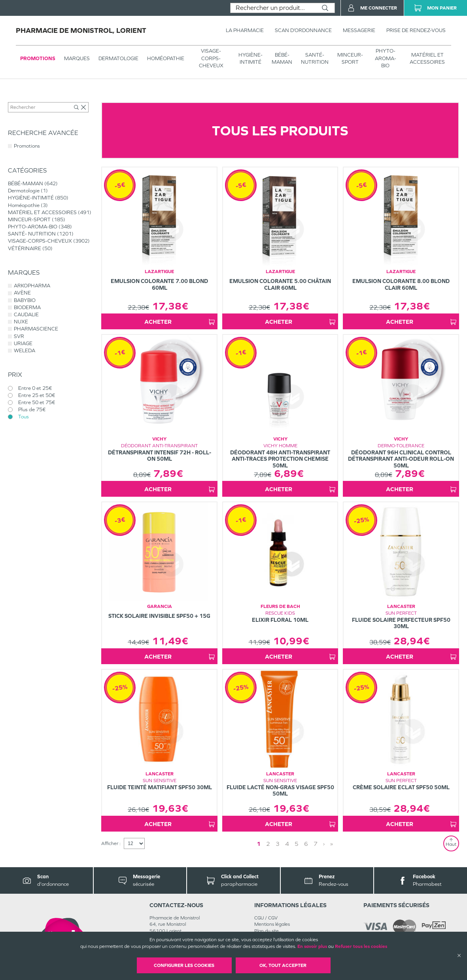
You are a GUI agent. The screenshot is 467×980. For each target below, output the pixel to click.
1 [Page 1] (259, 844)
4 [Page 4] (287, 844)
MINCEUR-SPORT (350, 58)
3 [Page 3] (278, 844)
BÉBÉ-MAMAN (282, 58)
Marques (77, 58)
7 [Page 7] (316, 844)
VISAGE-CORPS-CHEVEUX (211, 58)
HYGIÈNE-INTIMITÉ (251, 58)
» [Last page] (332, 844)
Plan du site (267, 931)
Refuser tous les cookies (361, 946)
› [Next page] (324, 844)
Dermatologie (118, 58)
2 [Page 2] (268, 844)
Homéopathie (166, 58)
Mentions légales (272, 924)
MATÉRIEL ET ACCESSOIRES (427, 58)
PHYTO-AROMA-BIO (386, 58)
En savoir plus (312, 946)
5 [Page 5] (297, 844)
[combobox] (273, 8)
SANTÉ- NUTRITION (315, 58)
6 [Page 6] (306, 844)
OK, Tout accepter (283, 965)
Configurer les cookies (184, 965)
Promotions (38, 58)
